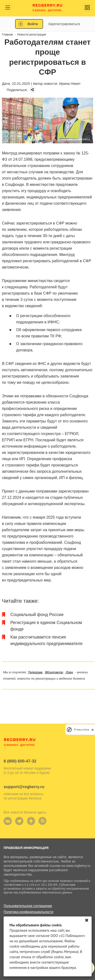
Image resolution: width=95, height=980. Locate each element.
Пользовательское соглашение (28, 906)
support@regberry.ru (24, 787)
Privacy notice (82, 730)
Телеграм (35, 672)
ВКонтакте (54, 672)
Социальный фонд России (37, 615)
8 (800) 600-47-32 (20, 761)
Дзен (69, 672)
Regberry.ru (47, 7)
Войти (33, 24)
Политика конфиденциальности (28, 912)
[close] (93, 730)
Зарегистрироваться (64, 24)
